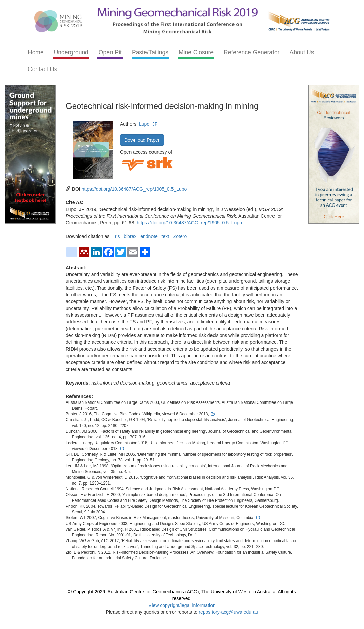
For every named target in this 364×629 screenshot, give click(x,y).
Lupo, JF (148, 124)
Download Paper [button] (142, 140)
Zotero (180, 236)
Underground (71, 52)
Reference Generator (251, 52)
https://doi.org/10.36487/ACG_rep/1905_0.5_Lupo (134, 189)
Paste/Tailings (150, 52)
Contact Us (43, 69)
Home (36, 52)
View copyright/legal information (182, 605)
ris (117, 236)
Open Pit (110, 52)
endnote (149, 236)
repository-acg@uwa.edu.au (228, 612)
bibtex (130, 236)
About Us (302, 52)
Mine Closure (196, 52)
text (166, 236)
